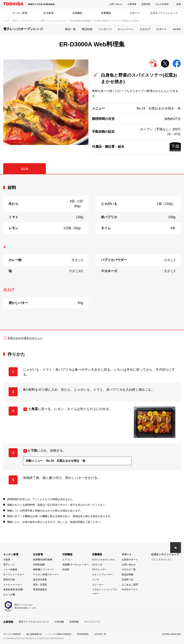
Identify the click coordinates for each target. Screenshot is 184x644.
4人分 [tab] (25, 169)
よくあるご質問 (130, 585)
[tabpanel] (92, 252)
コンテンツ (105, 29)
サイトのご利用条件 (13, 634)
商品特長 (87, 29)
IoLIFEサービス (130, 589)
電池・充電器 (40, 585)
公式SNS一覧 (107, 634)
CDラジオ (97, 565)
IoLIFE (177, 29)
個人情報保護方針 (37, 634)
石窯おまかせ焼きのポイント (26, 338)
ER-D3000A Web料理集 (81, 21)
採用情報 (146, 4)
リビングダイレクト (162, 560)
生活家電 (49, 13)
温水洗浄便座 (40, 580)
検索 (179, 4)
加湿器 (66, 569)
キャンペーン (126, 29)
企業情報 (132, 4)
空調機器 (77, 13)
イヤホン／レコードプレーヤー (105, 592)
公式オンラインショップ (164, 13)
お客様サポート (130, 560)
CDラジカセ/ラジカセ (103, 560)
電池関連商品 (40, 589)
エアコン (67, 560)
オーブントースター (14, 574)
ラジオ (96, 580)
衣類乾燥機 (39, 565)
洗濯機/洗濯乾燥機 (43, 560)
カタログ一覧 (129, 569)
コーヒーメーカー (13, 585)
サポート (135, 13)
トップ (6, 21)
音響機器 (106, 13)
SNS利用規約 (88, 634)
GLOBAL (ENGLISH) (171, 634)
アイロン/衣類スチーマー (46, 574)
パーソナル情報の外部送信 (64, 634)
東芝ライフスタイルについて (34, 622)
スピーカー (98, 585)
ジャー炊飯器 (10, 569)
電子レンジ (9, 565)
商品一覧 (70, 29)
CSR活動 (59, 622)
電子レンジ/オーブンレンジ (25, 21)
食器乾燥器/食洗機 (13, 589)
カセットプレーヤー (103, 574)
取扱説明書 (127, 574)
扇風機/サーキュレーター (76, 565)
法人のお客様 (162, 4)
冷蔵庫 (7, 560)
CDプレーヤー (100, 569)
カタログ (145, 29)
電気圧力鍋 (9, 580)
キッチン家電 (20, 13)
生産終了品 (127, 580)
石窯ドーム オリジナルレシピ (54, 21)
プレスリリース (92, 622)
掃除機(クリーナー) (43, 569)
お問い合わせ (116, 4)
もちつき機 (9, 595)
